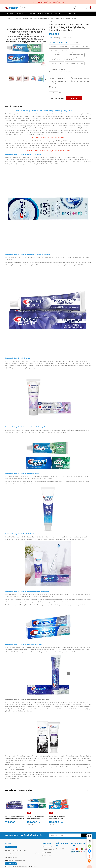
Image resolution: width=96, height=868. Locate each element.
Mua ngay (74, 98)
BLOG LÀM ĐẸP (69, 14)
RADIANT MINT (66, 51)
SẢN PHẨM (20, 14)
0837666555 (14, 858)
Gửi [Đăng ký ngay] (86, 835)
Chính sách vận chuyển (48, 850)
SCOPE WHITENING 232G (59, 43)
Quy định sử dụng (46, 855)
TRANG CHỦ (9, 14)
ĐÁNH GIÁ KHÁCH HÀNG (54, 14)
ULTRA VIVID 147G (56, 63)
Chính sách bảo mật (47, 847)
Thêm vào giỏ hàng (57, 98)
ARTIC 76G (54, 51)
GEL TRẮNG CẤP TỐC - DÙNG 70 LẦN (63, 59)
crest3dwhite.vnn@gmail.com (17, 861)
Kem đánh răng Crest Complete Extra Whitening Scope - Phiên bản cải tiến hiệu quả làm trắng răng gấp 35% (37, 818)
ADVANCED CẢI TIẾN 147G (59, 47)
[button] (45, 79)
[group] (26, 47)
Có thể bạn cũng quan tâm (19, 791)
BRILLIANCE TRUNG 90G (80, 47)
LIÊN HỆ (40, 14)
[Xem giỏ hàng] (90, 8)
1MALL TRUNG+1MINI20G (75, 63)
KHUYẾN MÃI (31, 14)
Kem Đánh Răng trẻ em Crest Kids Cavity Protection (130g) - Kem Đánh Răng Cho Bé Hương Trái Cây (59, 818)
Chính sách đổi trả (47, 852)
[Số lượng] (54, 93)
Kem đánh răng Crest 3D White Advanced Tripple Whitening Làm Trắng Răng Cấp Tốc (15, 818)
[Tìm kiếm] (74, 8)
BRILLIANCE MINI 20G (58, 55)
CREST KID (75, 43)
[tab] (14, 106)
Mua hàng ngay (58, 2)
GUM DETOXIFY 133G (76, 55)
